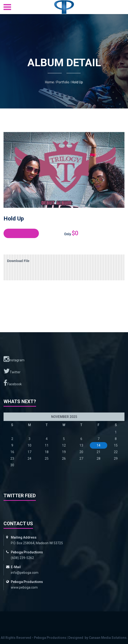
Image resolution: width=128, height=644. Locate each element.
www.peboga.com (24, 587)
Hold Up (77, 82)
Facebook (13, 383)
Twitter (12, 371)
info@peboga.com (25, 573)
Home (50, 82)
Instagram (14, 359)
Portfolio (63, 82)
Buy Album (21, 233)
